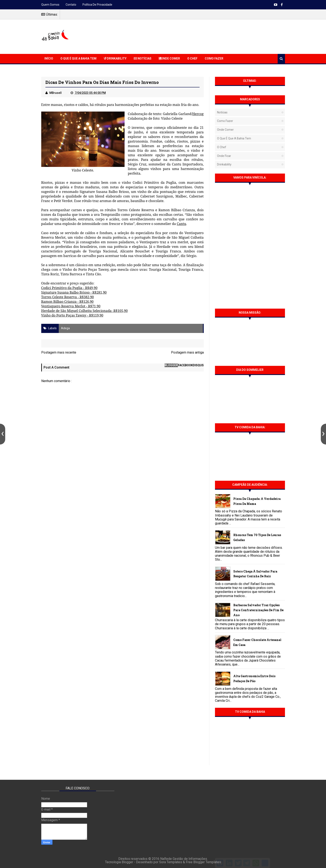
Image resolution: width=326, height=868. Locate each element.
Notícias (143, 58)
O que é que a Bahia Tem (78, 58)
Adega (65, 328)
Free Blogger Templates (203, 862)
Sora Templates (171, 862)
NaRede (166, 859)
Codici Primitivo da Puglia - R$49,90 (69, 288)
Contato (71, 5)
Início (49, 58)
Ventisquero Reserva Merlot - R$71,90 (71, 306)
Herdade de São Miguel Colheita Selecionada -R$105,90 (85, 311)
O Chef (192, 58)
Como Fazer (214, 58)
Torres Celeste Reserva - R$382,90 (68, 297)
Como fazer (225, 121)
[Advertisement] (209, 36)
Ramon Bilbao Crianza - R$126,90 (67, 302)
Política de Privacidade (97, 5)
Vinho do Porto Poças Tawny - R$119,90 (72, 315)
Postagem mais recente (59, 352)
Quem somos (50, 5)
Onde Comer (169, 58)
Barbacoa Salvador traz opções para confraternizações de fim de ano (258, 610)
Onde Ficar (224, 156)
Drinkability (115, 58)
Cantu (181, 224)
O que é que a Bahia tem (234, 138)
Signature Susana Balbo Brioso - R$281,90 (74, 292)
